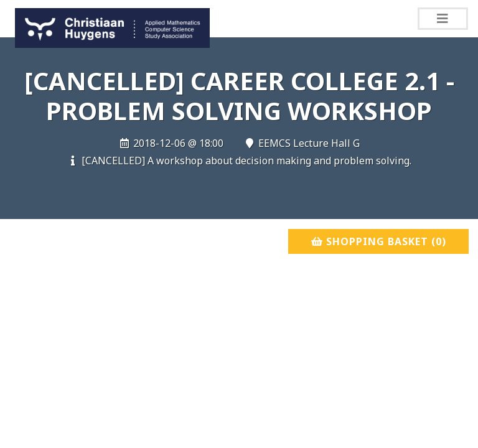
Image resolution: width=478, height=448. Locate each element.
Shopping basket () (378, 241)
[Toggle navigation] (443, 19)
